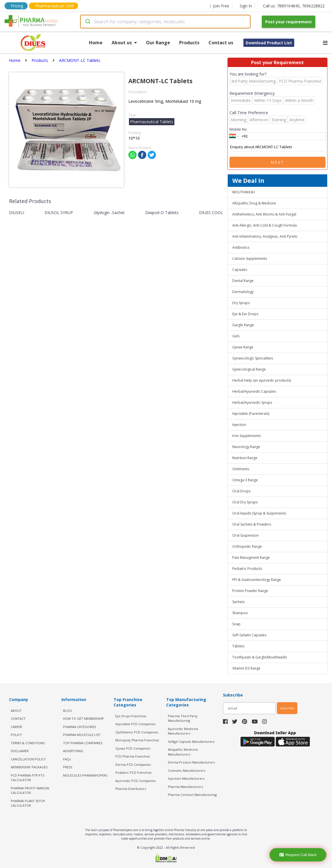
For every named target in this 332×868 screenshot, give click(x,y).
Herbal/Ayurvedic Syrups (252, 402)
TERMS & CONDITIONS (28, 743)
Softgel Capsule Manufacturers (191, 742)
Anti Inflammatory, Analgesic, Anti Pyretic (265, 236)
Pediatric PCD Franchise (133, 772)
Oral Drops (241, 491)
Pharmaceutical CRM (54, 6)
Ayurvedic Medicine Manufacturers (183, 731)
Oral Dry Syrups (245, 502)
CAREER (16, 727)
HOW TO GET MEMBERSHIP (83, 719)
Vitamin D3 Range (246, 668)
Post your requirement (289, 22)
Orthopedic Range (247, 546)
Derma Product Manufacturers (191, 762)
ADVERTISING (73, 751)
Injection (239, 425)
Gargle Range (243, 325)
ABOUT (16, 711)
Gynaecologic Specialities (253, 358)
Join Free (220, 6)
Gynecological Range (249, 369)
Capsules (240, 270)
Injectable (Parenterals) (251, 414)
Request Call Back (298, 855)
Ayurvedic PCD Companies (135, 781)
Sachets (238, 602)
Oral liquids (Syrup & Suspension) (259, 513)
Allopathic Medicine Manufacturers (183, 752)
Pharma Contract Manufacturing (192, 795)
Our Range (158, 43)
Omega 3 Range (245, 480)
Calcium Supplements (250, 259)
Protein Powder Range (250, 591)
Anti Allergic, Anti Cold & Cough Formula (265, 225)
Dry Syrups (241, 303)
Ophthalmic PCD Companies (137, 732)
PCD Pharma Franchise (133, 756)
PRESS (68, 767)
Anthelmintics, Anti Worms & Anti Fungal (264, 214)
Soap (236, 624)
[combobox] (165, 22)
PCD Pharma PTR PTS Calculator (28, 778)
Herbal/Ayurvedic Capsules (254, 391)
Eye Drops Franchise (131, 716)
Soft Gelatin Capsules (249, 635)
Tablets (238, 646)
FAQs (67, 759)
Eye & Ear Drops (245, 314)
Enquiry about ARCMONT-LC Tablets (277, 147)
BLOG (67, 711)
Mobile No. (239, 129)
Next (277, 162)
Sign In (246, 6)
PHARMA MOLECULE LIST (82, 735)
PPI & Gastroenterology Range (257, 580)
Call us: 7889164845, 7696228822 (294, 6)
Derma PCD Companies (133, 765)
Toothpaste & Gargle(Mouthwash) (259, 657)
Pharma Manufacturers (185, 787)
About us (124, 43)
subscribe (287, 708)
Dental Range (243, 281)
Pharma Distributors (131, 789)
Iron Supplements (247, 436)
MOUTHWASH (244, 192)
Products (189, 43)
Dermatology (243, 292)
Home (96, 43)
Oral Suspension (246, 535)
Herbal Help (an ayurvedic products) (262, 380)
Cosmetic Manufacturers (187, 770)
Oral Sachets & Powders (252, 524)
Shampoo (240, 613)
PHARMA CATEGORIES (80, 727)
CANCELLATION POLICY (28, 759)
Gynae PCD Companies (133, 748)
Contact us (221, 43)
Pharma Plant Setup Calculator (28, 803)
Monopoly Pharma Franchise (137, 740)
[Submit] (87, 22)
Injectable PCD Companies (135, 724)
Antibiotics (241, 247)
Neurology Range (246, 447)
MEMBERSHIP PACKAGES (29, 767)
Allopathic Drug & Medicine (254, 203)
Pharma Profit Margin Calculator (30, 790)
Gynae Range (243, 347)
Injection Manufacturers (186, 778)
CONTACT (18, 719)
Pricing (17, 6)
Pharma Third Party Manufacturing (183, 718)
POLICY (16, 735)
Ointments (241, 469)
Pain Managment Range (251, 558)
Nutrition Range (245, 458)
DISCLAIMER (20, 751)
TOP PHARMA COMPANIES (83, 743)
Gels (236, 336)
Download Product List (269, 43)
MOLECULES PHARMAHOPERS (85, 775)
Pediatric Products (247, 569)
